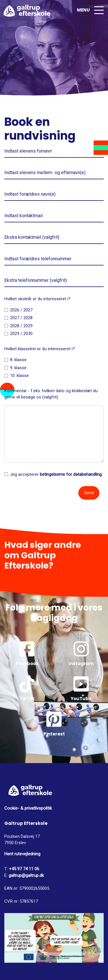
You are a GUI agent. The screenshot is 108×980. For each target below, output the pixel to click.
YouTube (81, 689)
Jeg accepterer (56, 474)
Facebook (27, 653)
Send (89, 493)
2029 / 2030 (21, 334)
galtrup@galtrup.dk (26, 875)
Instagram (81, 653)
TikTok (27, 689)
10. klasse (19, 376)
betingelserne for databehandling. (71, 474)
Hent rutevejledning (22, 854)
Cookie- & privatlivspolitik (28, 808)
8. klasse (18, 360)
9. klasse (18, 368)
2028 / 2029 (21, 326)
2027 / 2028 (21, 318)
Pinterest (54, 724)
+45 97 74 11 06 (23, 869)
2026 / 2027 (21, 310)
